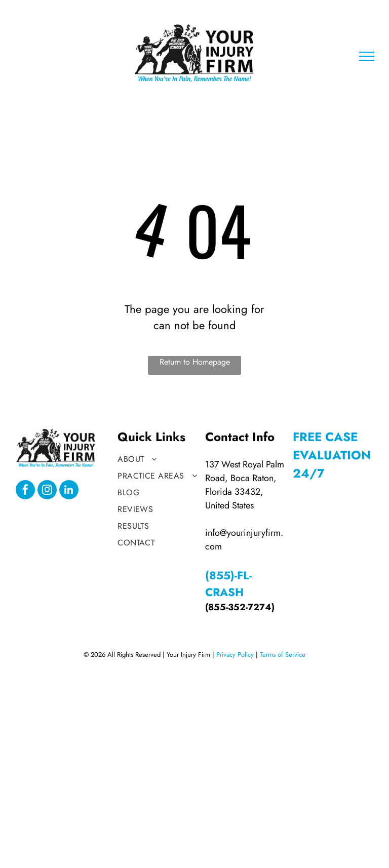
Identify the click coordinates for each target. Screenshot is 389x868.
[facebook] (25, 491)
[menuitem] (159, 459)
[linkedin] (69, 491)
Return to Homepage (195, 362)
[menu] (367, 56)
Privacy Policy (235, 655)
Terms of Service (283, 655)
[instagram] (47, 491)
